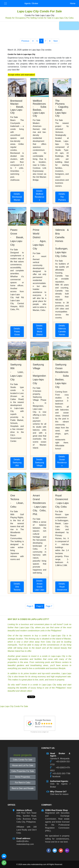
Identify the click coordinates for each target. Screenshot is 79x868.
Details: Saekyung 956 (17, 463)
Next (55, 41)
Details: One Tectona (17, 587)
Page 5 (30, 606)
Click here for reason (59, 794)
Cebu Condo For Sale (23, 760)
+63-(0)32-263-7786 (61, 774)
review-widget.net (43, 732)
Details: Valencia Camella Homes (62, 330)
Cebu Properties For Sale (23, 771)
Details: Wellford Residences (40, 195)
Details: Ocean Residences (62, 461)
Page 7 (49, 606)
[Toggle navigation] (5, 3)
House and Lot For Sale (23, 765)
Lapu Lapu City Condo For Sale (39, 11)
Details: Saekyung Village (39, 463)
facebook (56, 776)
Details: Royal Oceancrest (62, 587)
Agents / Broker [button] (31, 3)
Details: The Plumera (62, 197)
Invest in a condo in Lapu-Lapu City (39, 685)
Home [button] (73, 3)
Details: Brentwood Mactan (17, 197)
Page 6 (39, 606)
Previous (25, 41)
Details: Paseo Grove (17, 332)
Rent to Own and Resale (23, 788)
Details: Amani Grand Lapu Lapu (40, 585)
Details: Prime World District (39, 330)
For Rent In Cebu (23, 783)
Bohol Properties (23, 777)
